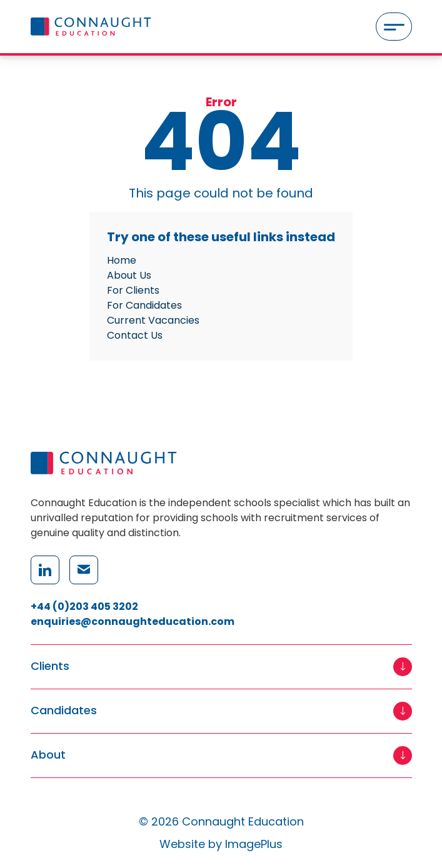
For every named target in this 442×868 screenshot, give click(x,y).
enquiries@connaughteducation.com (133, 621)
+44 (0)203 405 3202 (84, 606)
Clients (50, 666)
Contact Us (135, 335)
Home (122, 260)
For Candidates (144, 305)
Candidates (64, 711)
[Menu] (394, 27)
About (48, 755)
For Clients (133, 290)
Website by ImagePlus (221, 844)
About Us (129, 275)
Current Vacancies (153, 320)
